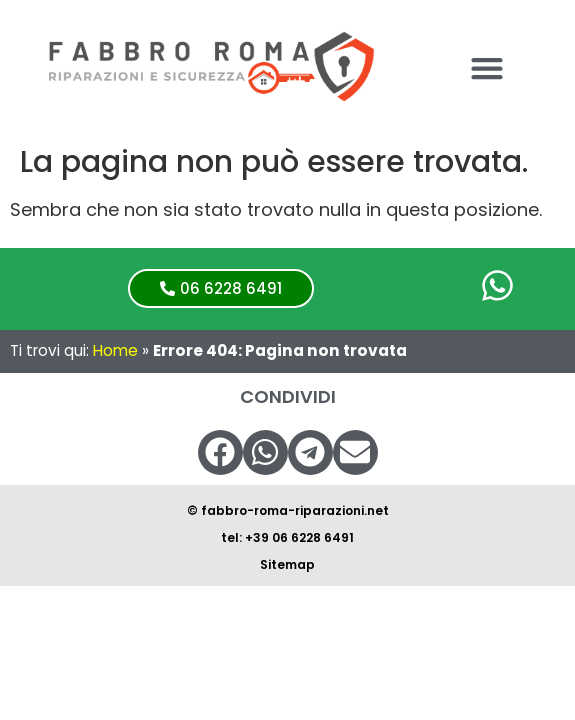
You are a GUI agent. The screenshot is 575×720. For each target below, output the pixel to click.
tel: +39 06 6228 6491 (287, 537)
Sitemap (287, 564)
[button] (486, 67)
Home (115, 350)
